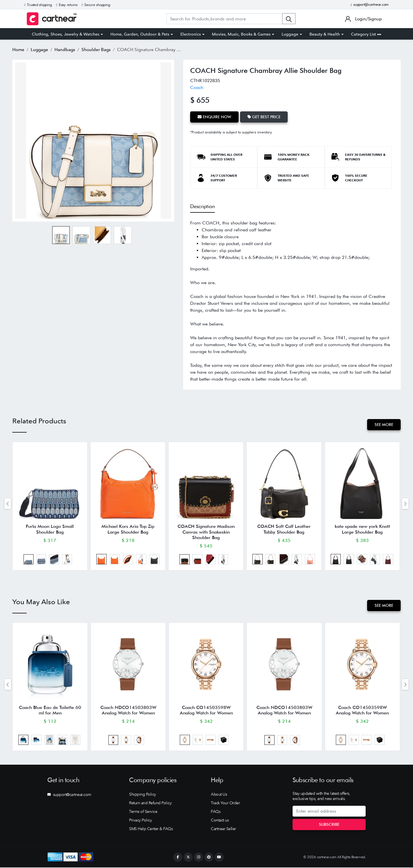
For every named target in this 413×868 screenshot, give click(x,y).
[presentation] (8, 504)
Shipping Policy (143, 795)
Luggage (290, 34)
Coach (197, 87)
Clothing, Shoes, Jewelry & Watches (66, 34)
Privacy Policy (140, 821)
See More (384, 425)
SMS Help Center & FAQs (151, 829)
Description (202, 206)
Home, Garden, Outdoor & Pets (140, 34)
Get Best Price (264, 117)
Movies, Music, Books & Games (241, 34)
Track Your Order (225, 803)
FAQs (216, 812)
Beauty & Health (325, 34)
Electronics (191, 34)
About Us (219, 795)
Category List (366, 34)
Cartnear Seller (223, 829)
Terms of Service (143, 812)
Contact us (220, 821)
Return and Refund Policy (150, 803)
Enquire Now (214, 117)
